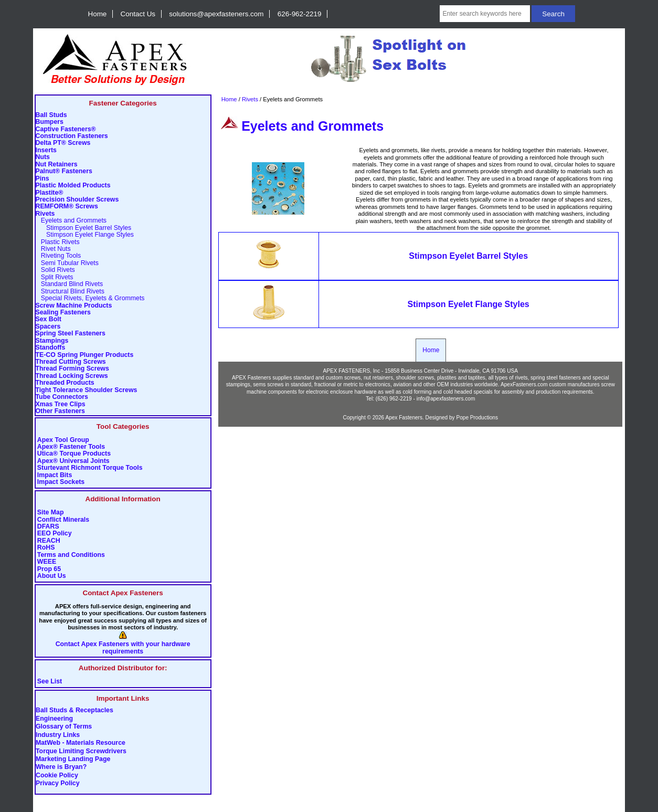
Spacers (48, 327)
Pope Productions (477, 418)
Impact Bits (55, 475)
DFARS (48, 527)
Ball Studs (51, 115)
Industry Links (58, 735)
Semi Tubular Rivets (67, 263)
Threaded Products (65, 383)
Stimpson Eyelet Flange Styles (85, 235)
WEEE (47, 562)
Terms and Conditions (71, 555)
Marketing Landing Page (73, 760)
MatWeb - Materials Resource (81, 743)
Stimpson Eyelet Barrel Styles (84, 228)
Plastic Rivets (58, 242)
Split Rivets (55, 277)
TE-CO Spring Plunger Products (85, 355)
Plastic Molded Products (73, 186)
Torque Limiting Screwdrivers (81, 751)
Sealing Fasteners (63, 313)
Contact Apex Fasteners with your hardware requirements (123, 648)
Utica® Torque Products (74, 454)
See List (50, 682)
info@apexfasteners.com (446, 399)
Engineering (54, 719)
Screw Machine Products (74, 306)
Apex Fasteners (404, 418)
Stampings (52, 341)
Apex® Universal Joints (73, 461)
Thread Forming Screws (72, 369)
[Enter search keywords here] (485, 14)
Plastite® (50, 193)
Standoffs (51, 348)
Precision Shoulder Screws (77, 200)
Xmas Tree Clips (61, 404)
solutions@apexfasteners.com (216, 14)
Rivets (250, 99)
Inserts (46, 150)
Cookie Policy (57, 775)
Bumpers (50, 122)
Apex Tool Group (63, 440)
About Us (52, 576)
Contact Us (138, 14)
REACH (49, 541)
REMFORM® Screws (67, 207)
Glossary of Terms (64, 727)
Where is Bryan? (61, 767)
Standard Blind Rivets (70, 284)
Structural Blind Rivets (70, 292)
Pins (43, 179)
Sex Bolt (49, 319)
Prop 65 (49, 569)
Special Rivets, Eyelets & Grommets (90, 298)
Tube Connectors (62, 397)
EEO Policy (55, 534)
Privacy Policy (58, 784)
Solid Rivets (55, 270)
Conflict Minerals (63, 520)
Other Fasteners (60, 411)
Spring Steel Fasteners (71, 334)
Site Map (51, 513)
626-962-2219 (300, 14)
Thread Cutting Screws (71, 362)
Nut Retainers (57, 165)
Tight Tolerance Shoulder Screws (87, 390)
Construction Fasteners (72, 136)
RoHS (46, 548)
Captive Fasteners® (66, 129)
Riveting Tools (59, 256)
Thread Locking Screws (72, 376)
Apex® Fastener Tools (71, 447)
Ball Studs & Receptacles (75, 711)
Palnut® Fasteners (64, 171)
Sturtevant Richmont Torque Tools (90, 468)
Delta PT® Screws (63, 143)
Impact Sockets (61, 482)
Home (98, 14)
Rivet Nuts (53, 249)
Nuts (43, 157)
